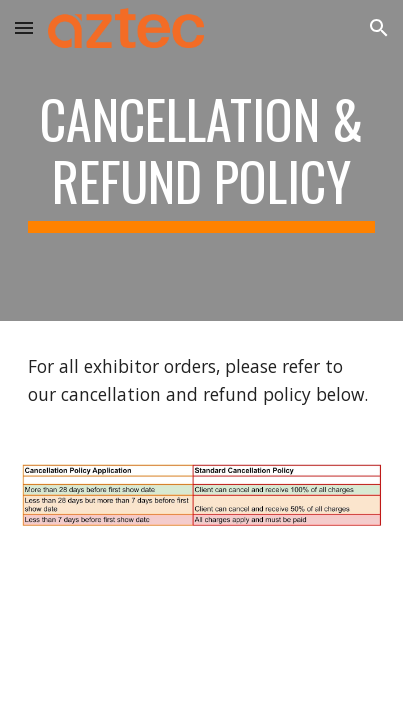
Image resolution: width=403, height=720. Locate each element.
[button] (24, 27)
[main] (202, 160)
